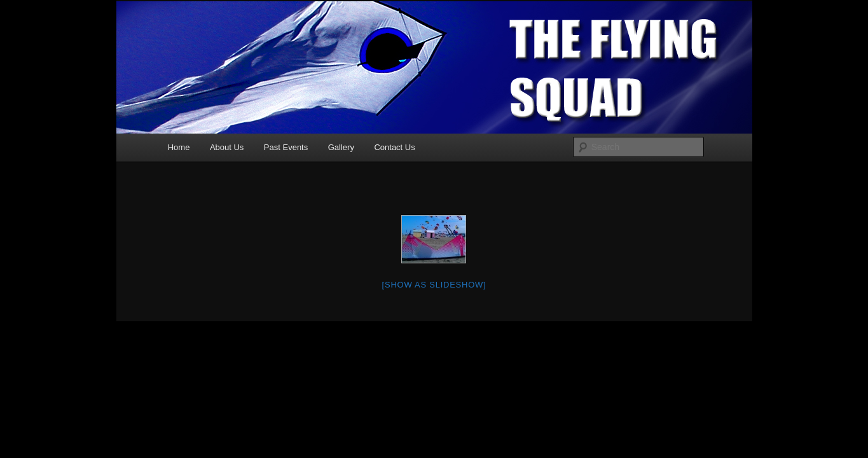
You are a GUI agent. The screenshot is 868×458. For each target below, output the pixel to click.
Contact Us (394, 147)
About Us (227, 147)
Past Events (286, 147)
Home (179, 147)
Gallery (341, 147)
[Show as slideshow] (434, 285)
